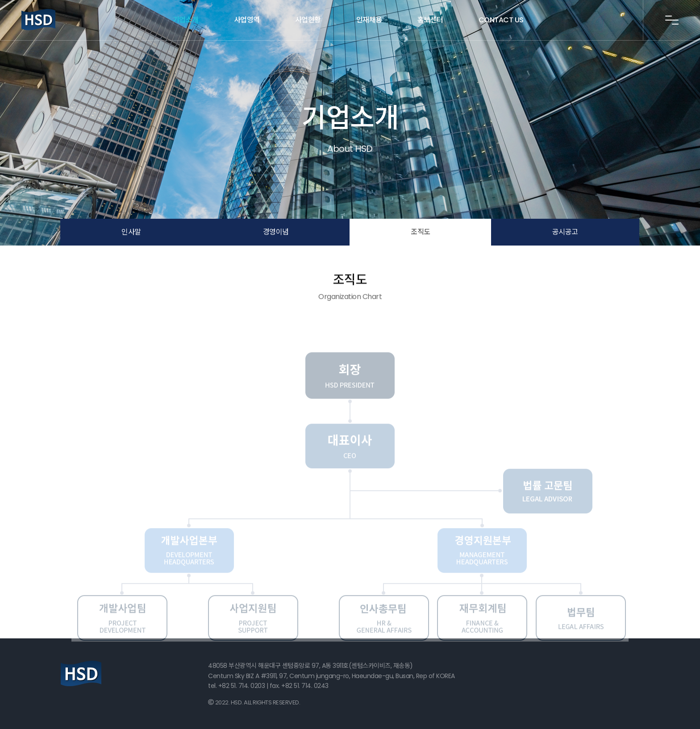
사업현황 (308, 20)
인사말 (131, 232)
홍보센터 (430, 20)
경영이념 (276, 232)
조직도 (421, 232)
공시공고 (565, 232)
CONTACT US (501, 20)
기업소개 (186, 20)
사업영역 (247, 20)
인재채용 (369, 20)
